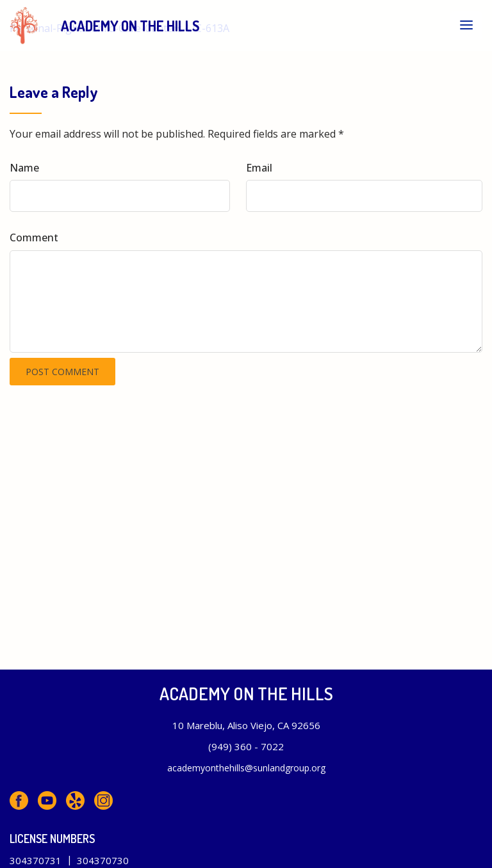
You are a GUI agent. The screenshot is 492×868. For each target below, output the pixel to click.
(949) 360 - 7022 (246, 746)
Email (259, 168)
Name (24, 168)
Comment (34, 237)
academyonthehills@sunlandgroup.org (246, 768)
